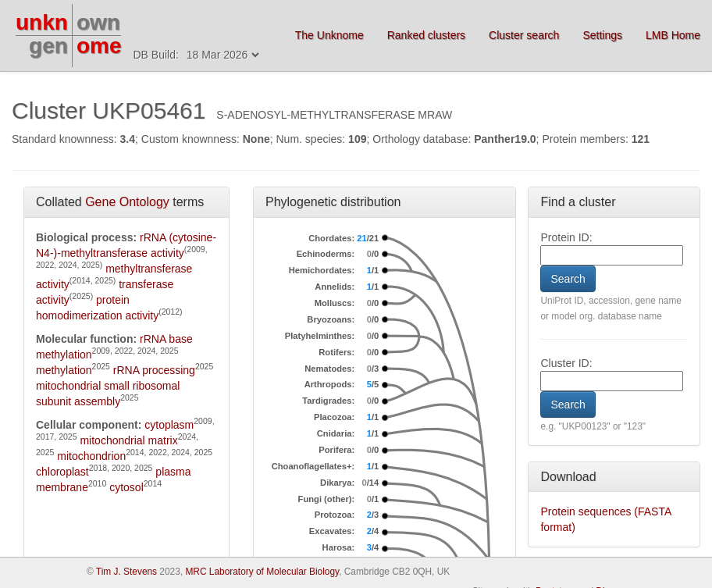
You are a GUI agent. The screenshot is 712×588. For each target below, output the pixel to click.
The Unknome (329, 35)
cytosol (126, 487)
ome (99, 46)
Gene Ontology (127, 202)
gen (48, 46)
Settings (602, 35)
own (98, 22)
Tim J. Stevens (126, 572)
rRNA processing (154, 370)
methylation (64, 370)
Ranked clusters (426, 35)
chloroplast (62, 472)
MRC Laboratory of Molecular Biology (262, 572)
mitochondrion (91, 456)
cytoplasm (169, 425)
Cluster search (524, 35)
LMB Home (673, 35)
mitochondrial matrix (128, 440)
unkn (42, 22)
